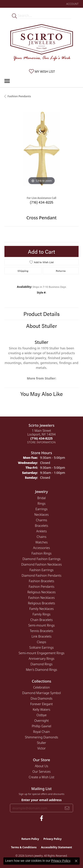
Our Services (41, 772)
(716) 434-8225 (42, 202)
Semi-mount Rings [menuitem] (42, 625)
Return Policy (30, 839)
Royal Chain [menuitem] (42, 732)
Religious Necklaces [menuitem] (42, 592)
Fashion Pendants (19, 96)
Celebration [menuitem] (41, 687)
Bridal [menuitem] (42, 498)
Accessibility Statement (56, 847)
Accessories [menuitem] (41, 548)
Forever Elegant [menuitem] (42, 704)
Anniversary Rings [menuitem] (41, 659)
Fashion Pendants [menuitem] (42, 587)
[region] (41, 149)
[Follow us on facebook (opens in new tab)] (41, 818)
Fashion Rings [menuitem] (41, 553)
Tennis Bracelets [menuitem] (41, 631)
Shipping (23, 271)
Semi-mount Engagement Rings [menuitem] (41, 653)
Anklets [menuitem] (41, 531)
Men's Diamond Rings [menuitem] (41, 670)
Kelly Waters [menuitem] (41, 709)
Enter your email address (41, 800)
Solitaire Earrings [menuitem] (41, 647)
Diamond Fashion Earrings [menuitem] (41, 559)
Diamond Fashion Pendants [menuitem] (41, 575)
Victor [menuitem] (42, 748)
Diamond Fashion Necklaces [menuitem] (41, 564)
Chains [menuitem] (42, 537)
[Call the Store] (41, 438)
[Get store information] (41, 442)
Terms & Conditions (24, 847)
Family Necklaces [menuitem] (42, 609)
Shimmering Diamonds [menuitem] (42, 737)
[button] (72, 4)
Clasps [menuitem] (41, 642)
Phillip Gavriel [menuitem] (42, 726)
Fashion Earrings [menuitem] (41, 570)
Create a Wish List (42, 777)
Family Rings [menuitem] (41, 614)
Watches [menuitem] (41, 542)
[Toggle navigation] (7, 81)
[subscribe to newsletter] (67, 808)
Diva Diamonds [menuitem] (41, 698)
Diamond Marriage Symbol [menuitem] (41, 693)
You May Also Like (42, 394)
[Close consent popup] (76, 861)
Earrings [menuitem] (41, 509)
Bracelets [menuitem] (42, 526)
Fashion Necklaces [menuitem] (41, 598)
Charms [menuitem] (41, 520)
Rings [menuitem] (42, 503)
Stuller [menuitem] (42, 743)
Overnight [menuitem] (41, 721)
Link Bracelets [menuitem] (41, 636)
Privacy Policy (52, 839)
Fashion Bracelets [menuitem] (41, 581)
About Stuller (41, 326)
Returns (61, 271)
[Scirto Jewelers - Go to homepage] (42, 43)
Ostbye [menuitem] (42, 715)
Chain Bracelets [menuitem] (41, 620)
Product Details (41, 314)
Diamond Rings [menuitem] (41, 664)
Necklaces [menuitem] (41, 515)
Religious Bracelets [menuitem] (41, 603)
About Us (41, 766)
